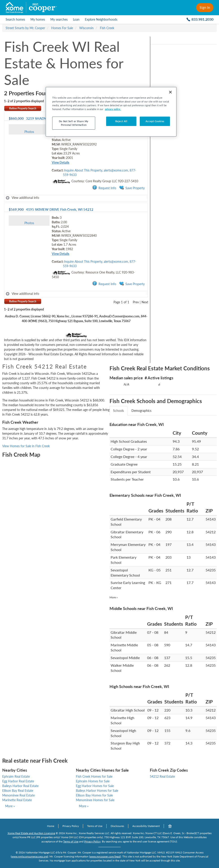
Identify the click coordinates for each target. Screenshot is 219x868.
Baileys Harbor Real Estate (20, 786)
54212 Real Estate (162, 776)
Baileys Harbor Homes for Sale (97, 791)
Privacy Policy (71, 826)
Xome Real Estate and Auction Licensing (31, 833)
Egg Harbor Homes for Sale (95, 786)
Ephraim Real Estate (16, 776)
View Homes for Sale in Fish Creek (26, 446)
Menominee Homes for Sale (95, 800)
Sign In (205, 7)
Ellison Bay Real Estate (18, 791)
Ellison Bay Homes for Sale (94, 795)
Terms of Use (95, 826)
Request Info (104, 188)
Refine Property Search (23, 108)
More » (114, 597)
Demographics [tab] (141, 411)
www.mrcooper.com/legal (105, 856)
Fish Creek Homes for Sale (94, 776)
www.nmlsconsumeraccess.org (29, 856)
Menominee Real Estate (18, 795)
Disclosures (117, 826)
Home (51, 826)
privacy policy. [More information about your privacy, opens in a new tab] (113, 109)
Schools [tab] (118, 411)
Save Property (132, 188)
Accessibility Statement (146, 826)
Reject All (121, 121)
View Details (60, 162)
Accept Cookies (155, 121)
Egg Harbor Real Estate (18, 781)
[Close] (170, 92)
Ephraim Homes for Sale (93, 781)
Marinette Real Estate (17, 800)
